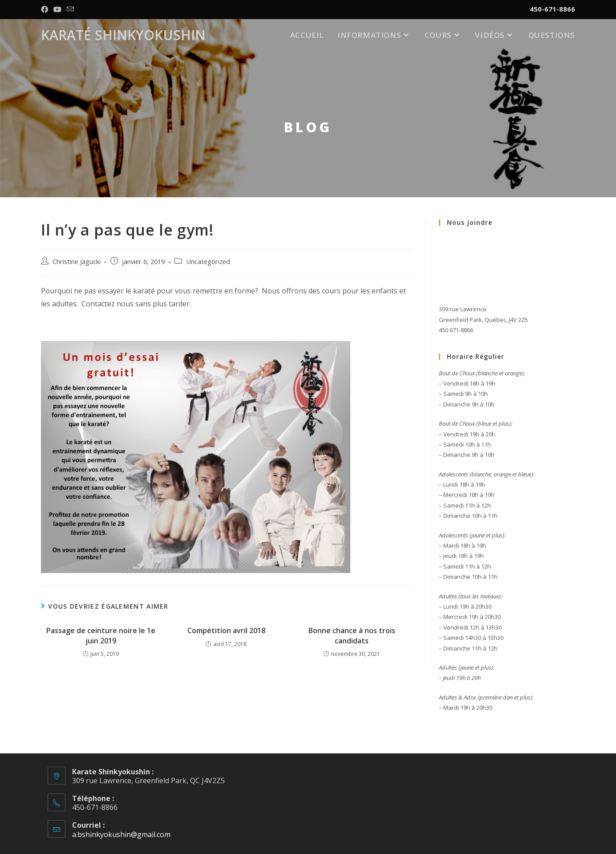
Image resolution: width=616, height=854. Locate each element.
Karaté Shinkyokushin (123, 35)
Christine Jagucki (77, 262)
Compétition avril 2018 (226, 630)
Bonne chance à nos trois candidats (352, 635)
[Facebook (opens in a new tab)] (46, 9)
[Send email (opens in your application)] (70, 9)
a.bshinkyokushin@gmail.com (121, 834)
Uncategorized (208, 262)
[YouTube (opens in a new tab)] (57, 9)
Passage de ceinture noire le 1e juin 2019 (101, 635)
